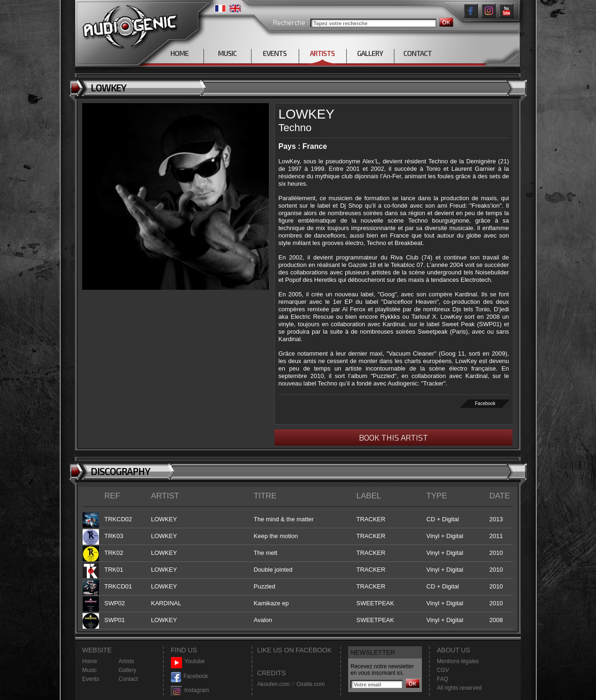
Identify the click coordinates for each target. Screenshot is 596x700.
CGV (443, 670)
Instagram (190, 690)
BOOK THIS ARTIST (393, 437)
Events (91, 679)
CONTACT (417, 53)
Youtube (188, 661)
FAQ (442, 679)
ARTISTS (322, 53)
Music (89, 670)
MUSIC (227, 53)
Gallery (127, 670)
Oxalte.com (311, 684)
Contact (128, 679)
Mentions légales (458, 661)
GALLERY (370, 53)
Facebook (485, 403)
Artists (126, 661)
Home (90, 661)
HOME (179, 53)
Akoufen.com (273, 684)
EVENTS (275, 53)
